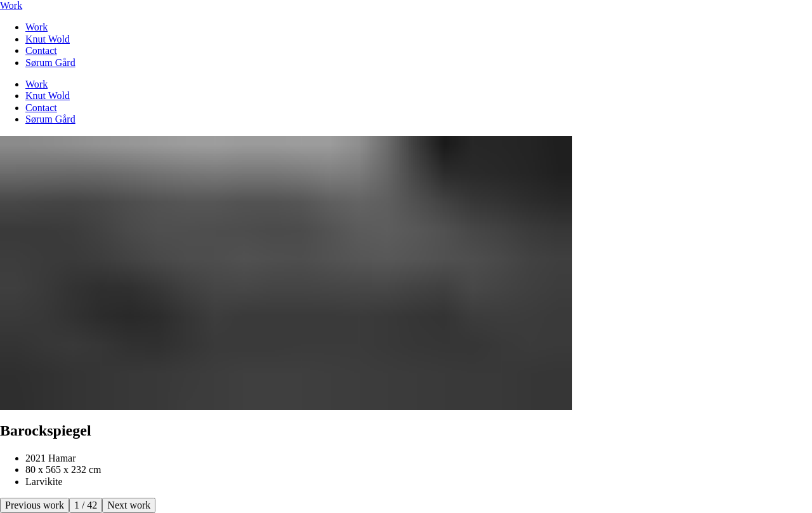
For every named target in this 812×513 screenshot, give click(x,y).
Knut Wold (48, 39)
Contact (41, 50)
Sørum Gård (50, 63)
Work (11, 5)
